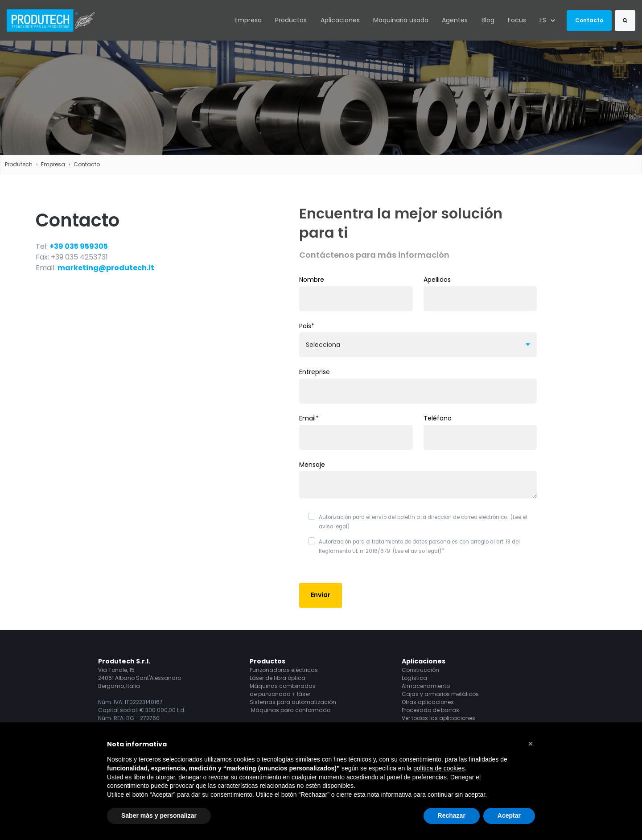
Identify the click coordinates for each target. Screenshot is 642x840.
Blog (488, 20)
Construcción (420, 670)
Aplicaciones (340, 20)
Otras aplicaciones (428, 702)
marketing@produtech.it (106, 268)
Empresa (248, 20)
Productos (291, 20)
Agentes (455, 20)
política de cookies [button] (439, 768)
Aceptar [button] (509, 815)
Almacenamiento (426, 686)
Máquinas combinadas (283, 686)
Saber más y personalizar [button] (159, 815)
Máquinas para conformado (291, 710)
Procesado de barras (430, 710)
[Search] (625, 21)
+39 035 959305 (79, 246)
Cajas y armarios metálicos (440, 694)
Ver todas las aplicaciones (438, 718)
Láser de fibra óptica (278, 678)
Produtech (19, 164)
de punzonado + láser (280, 694)
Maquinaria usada (401, 20)
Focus (517, 20)
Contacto (589, 20)
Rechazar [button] (452, 815)
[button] (531, 744)
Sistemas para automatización (293, 702)
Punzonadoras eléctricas (284, 670)
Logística (414, 678)
